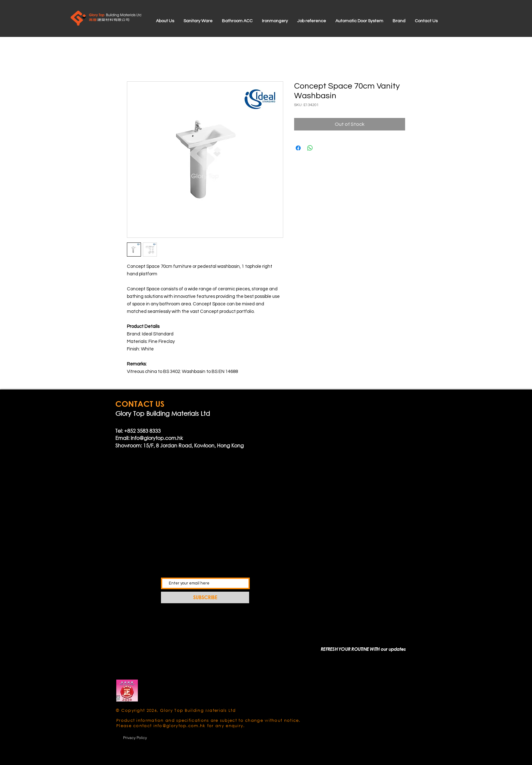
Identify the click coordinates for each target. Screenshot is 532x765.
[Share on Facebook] (298, 148)
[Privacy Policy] (135, 737)
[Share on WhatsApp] (310, 148)
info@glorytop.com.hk (157, 438)
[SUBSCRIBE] (205, 597)
